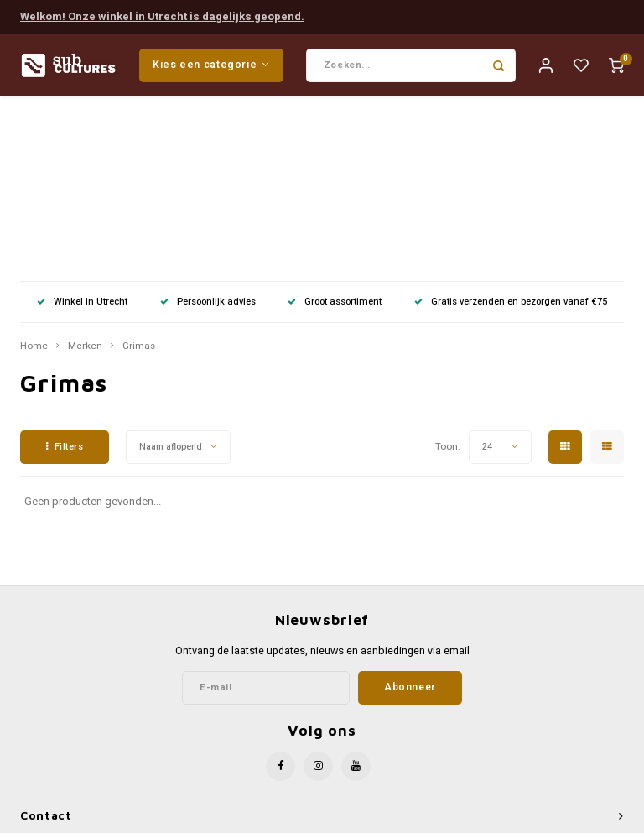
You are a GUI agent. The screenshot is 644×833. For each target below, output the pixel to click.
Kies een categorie (211, 65)
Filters (65, 282)
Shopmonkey (465, 817)
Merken (85, 182)
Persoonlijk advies (208, 137)
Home (34, 182)
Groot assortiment (335, 137)
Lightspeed (361, 817)
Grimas (139, 182)
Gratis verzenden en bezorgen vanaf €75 (511, 137)
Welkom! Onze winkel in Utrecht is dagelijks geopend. (162, 16)
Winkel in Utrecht (82, 137)
